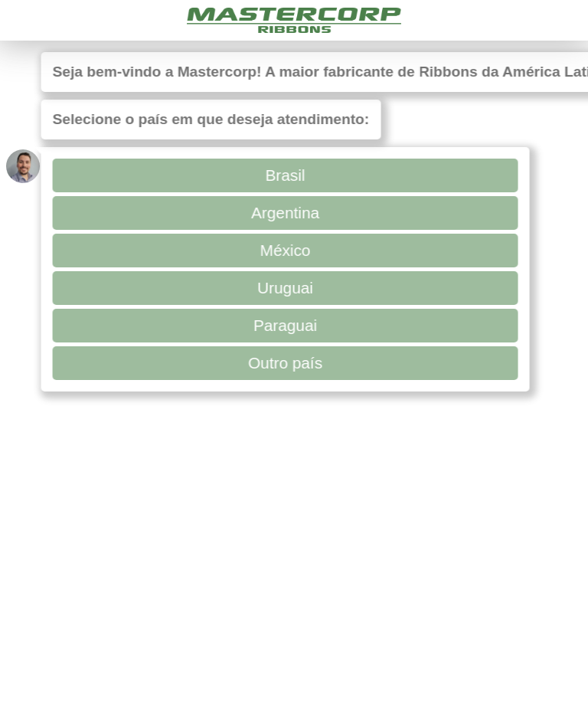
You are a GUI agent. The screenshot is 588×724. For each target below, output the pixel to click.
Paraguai (282, 325)
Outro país (282, 363)
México (282, 250)
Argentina (282, 213)
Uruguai (282, 288)
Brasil (282, 175)
